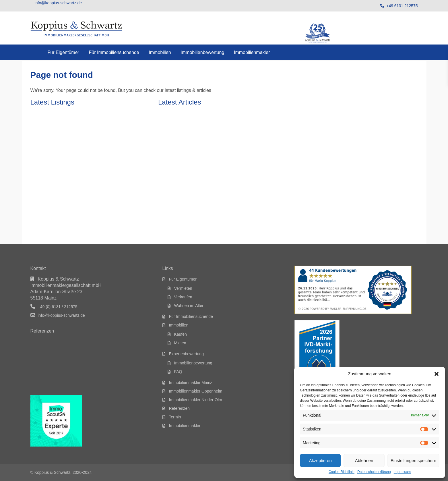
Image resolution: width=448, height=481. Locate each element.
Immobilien (160, 52)
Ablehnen (364, 460)
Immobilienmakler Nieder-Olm (196, 400)
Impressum (402, 472)
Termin (175, 417)
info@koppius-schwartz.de (61, 315)
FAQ (178, 372)
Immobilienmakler (252, 52)
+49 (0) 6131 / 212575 (58, 307)
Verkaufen (183, 297)
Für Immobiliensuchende (114, 52)
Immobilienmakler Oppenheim (196, 391)
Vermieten (183, 288)
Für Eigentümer (63, 52)
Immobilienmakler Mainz (191, 383)
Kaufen (181, 334)
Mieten (180, 343)
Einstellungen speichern (413, 460)
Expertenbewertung (186, 354)
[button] (437, 374)
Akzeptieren (320, 460)
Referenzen (179, 408)
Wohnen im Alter (189, 306)
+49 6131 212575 (402, 6)
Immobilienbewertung (202, 52)
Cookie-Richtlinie (342, 472)
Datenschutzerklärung (374, 472)
